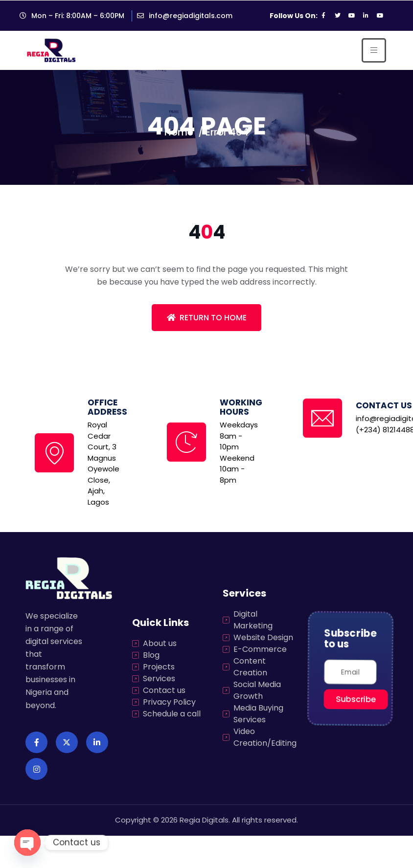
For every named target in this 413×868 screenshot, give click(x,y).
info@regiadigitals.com (191, 16)
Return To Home (207, 318)
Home (179, 132)
